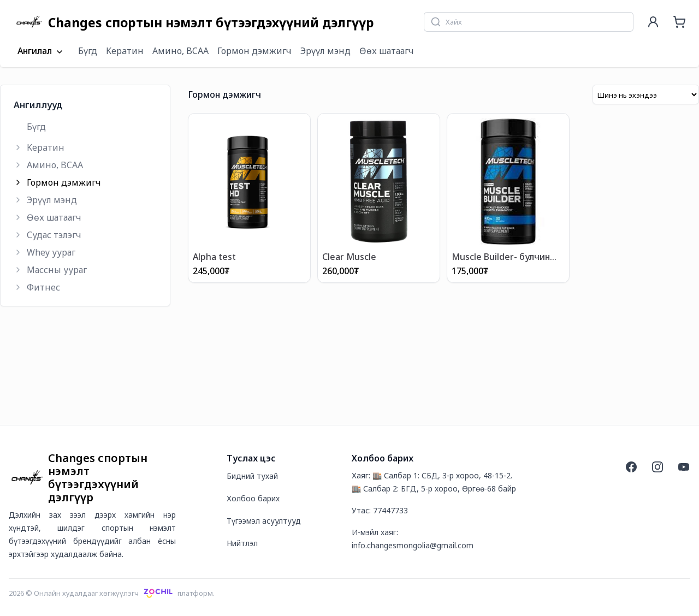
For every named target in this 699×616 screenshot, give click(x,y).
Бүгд (88, 51)
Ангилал (41, 51)
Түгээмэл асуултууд (264, 521)
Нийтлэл (242, 543)
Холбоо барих (253, 498)
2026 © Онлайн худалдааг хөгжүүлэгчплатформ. (112, 593)
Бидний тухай (252, 476)
